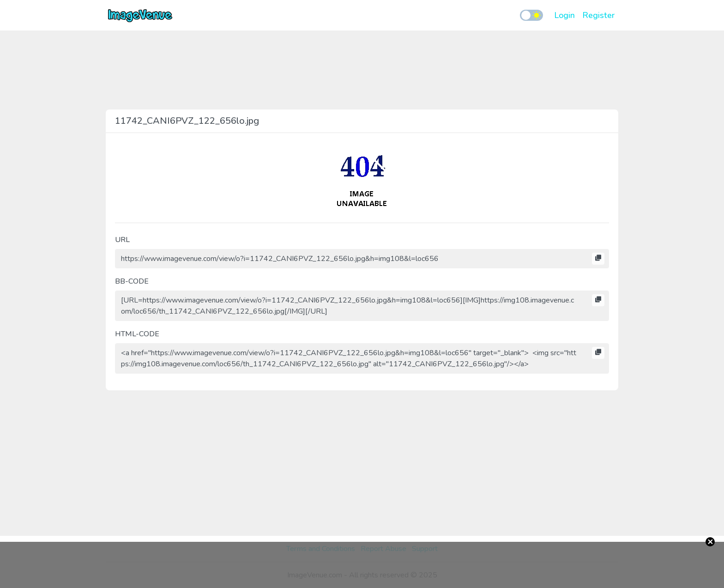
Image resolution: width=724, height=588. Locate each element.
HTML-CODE (137, 334)
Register (598, 15)
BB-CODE (132, 281)
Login (564, 15)
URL (122, 240)
